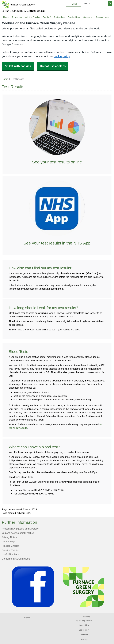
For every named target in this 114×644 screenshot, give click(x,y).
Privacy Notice (9, 537)
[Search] (95, 3)
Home (5, 79)
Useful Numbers (10, 554)
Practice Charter (10, 546)
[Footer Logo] (59, 587)
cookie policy (62, 56)
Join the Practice (33, 17)
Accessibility (84, 625)
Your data (84, 635)
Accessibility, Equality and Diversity (20, 529)
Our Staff (47, 17)
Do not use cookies (53, 66)
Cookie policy (84, 630)
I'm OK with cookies (18, 66)
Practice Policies (10, 550)
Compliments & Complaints (16, 559)
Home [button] (6, 17)
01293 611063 (37, 11)
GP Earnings (8, 541)
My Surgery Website (84, 620)
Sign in (27, 618)
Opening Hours (102, 17)
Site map (84, 639)
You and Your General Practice (18, 533)
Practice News (74, 17)
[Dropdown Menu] (73, 4)
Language (17, 17)
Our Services (59, 17)
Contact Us (88, 17)
